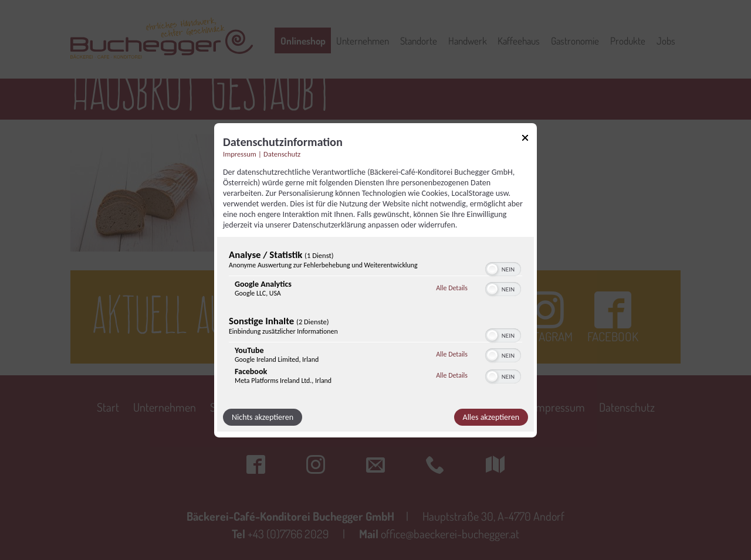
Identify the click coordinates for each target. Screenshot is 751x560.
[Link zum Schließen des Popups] (525, 139)
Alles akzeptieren (491, 417)
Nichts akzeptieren (263, 417)
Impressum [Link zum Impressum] (240, 153)
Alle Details (452, 288)
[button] (492, 269)
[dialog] (375, 280)
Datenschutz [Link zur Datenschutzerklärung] (282, 153)
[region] (375, 320)
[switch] (503, 268)
